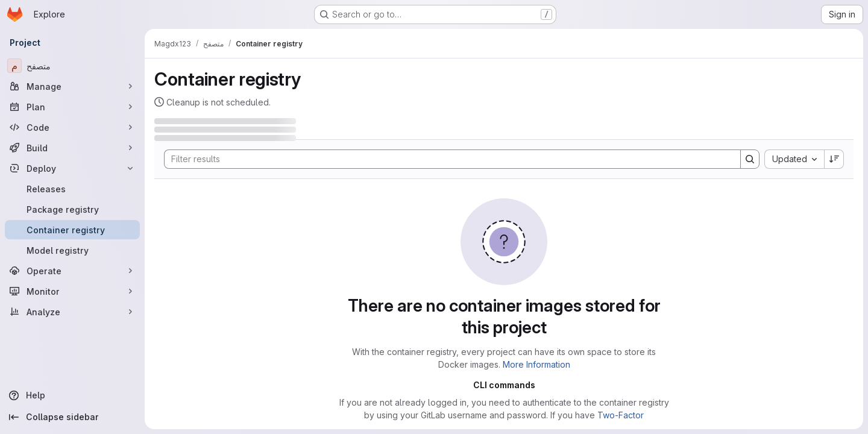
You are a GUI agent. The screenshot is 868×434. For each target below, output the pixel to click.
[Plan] (72, 107)
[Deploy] (72, 168)
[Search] (446, 159)
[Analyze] (72, 312)
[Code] (72, 127)
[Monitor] (72, 291)
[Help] (72, 395)
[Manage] (72, 86)
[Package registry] (72, 209)
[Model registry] (72, 250)
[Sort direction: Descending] (834, 159)
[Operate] (72, 271)
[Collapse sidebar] (72, 417)
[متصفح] (72, 66)
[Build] (72, 148)
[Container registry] (72, 230)
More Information (536, 364)
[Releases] (72, 189)
